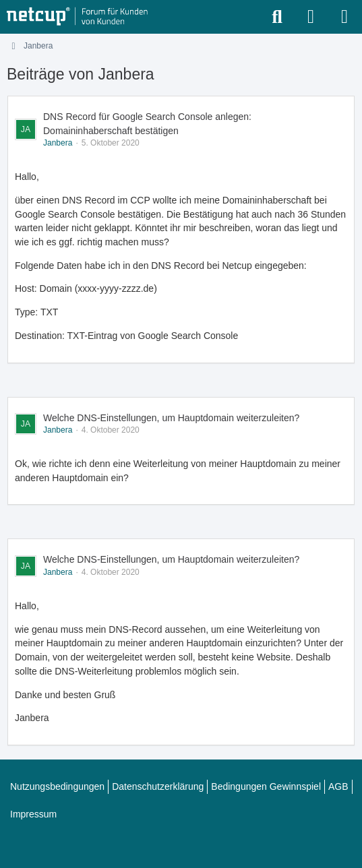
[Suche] (277, 17)
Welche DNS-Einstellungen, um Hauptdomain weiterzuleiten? (171, 418)
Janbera (58, 143)
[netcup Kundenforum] (78, 17)
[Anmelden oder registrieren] (311, 17)
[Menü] (344, 17)
